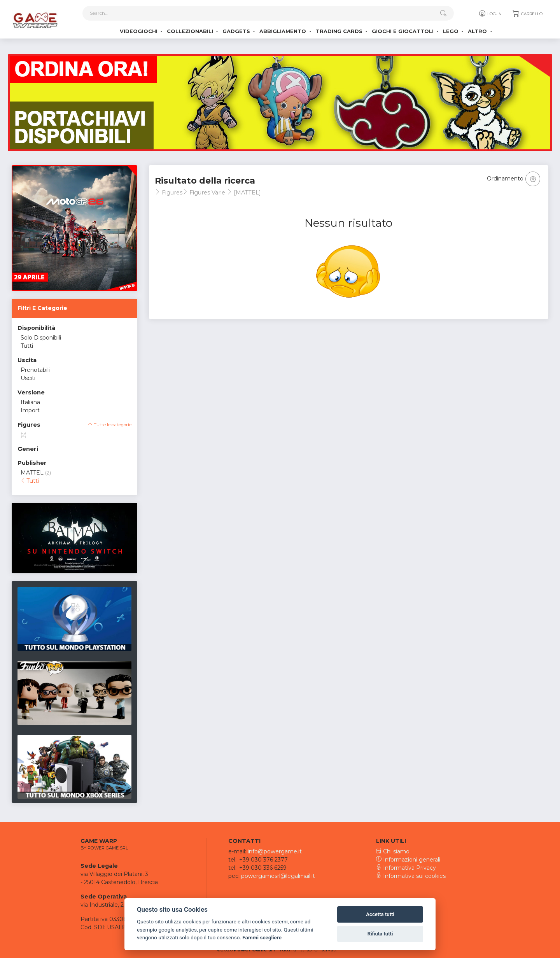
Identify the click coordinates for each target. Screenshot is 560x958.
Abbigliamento (283, 31)
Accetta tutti (380, 914)
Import (30, 410)
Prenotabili (35, 370)
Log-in (490, 14)
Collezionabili (191, 31)
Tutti (27, 346)
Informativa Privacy (406, 868)
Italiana (30, 402)
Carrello (527, 14)
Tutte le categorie (110, 425)
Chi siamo (393, 851)
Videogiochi (139, 31)
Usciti (28, 378)
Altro (478, 31)
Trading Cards (340, 31)
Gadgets (237, 31)
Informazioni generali (408, 860)
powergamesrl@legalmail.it (278, 876)
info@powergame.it (275, 851)
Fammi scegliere (262, 937)
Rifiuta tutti (380, 934)
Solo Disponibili (41, 338)
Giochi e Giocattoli (403, 31)
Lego (451, 31)
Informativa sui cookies (411, 876)
